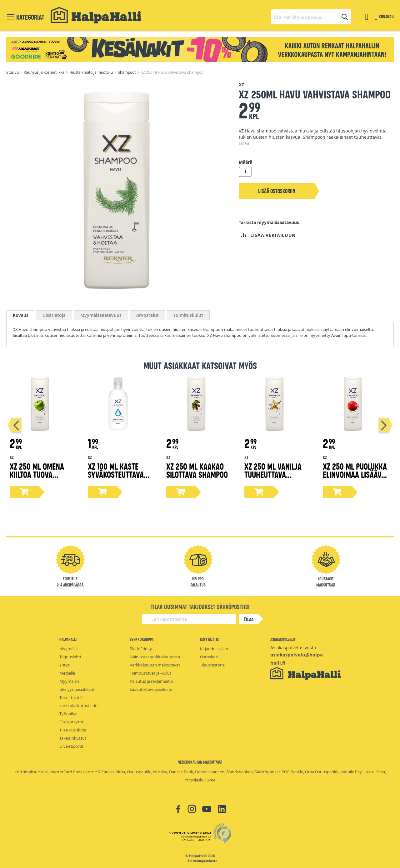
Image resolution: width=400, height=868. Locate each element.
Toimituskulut (188, 315)
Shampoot (127, 72)
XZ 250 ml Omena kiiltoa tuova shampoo (37, 474)
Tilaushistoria (212, 665)
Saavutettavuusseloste (151, 689)
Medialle (67, 673)
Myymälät (69, 649)
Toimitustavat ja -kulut (150, 673)
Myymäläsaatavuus (101, 315)
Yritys (65, 665)
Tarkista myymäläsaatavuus (269, 222)
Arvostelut (147, 315)
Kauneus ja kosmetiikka (45, 72)
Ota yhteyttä (71, 722)
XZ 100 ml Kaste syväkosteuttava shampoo (116, 474)
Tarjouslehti (70, 657)
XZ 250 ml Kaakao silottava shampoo (197, 470)
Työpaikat (69, 714)
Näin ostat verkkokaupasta (155, 657)
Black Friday (141, 649)
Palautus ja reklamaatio (151, 681)
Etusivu (13, 72)
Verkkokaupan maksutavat (155, 665)
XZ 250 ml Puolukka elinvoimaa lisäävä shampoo (355, 474)
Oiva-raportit (71, 746)
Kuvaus (21, 315)
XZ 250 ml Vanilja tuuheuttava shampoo (273, 474)
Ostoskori (209, 657)
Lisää (244, 143)
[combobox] (311, 17)
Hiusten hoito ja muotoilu (92, 72)
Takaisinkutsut (73, 738)
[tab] (21, 315)
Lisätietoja (54, 315)
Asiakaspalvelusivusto (293, 648)
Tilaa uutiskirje (73, 730)
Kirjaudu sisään (214, 649)
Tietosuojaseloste (202, 861)
